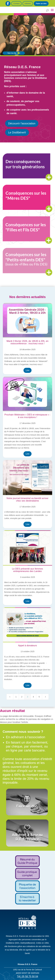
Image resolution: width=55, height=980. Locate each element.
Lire (28, 370)
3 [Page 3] (28, 697)
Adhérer (28, 3)
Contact (16, 3)
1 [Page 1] (16, 697)
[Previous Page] (10, 697)
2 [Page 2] (22, 697)
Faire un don (41, 3)
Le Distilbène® (17, 132)
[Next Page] (45, 697)
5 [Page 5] (39, 697)
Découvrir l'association (22, 123)
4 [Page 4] (33, 697)
